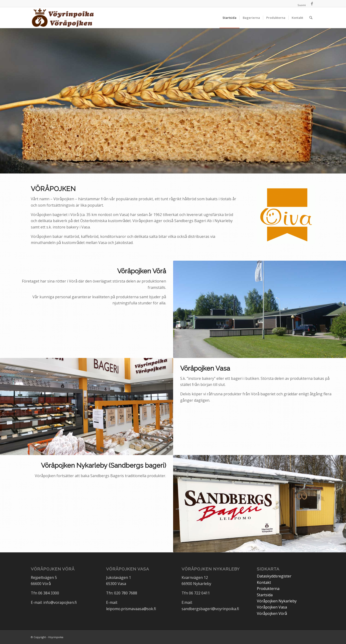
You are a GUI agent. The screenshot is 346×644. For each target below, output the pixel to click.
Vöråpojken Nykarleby (277, 601)
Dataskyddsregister (274, 576)
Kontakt (264, 582)
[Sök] (311, 18)
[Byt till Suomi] (302, 5)
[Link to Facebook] (312, 4)
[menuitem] (300, 5)
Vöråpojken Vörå (272, 613)
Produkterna (268, 589)
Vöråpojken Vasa (272, 607)
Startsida (265, 595)
